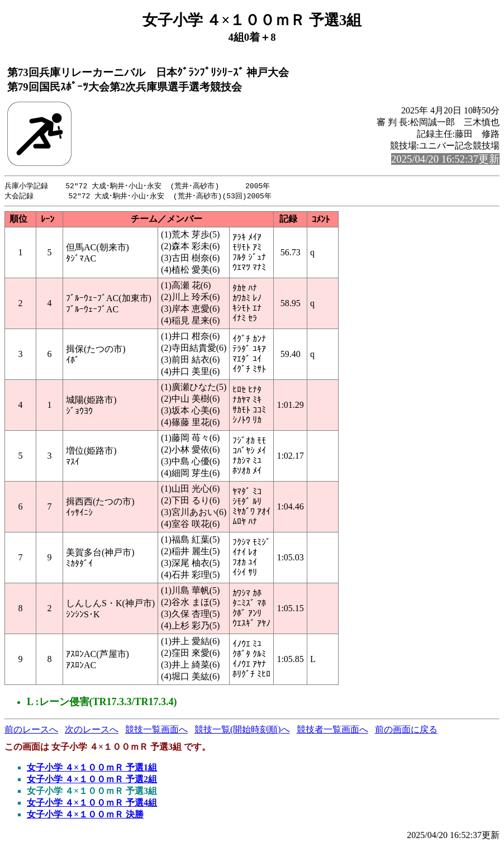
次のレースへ (92, 731)
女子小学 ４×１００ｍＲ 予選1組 (92, 769)
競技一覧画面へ (156, 731)
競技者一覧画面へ (332, 731)
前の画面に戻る (406, 731)
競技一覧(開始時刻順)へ (242, 731)
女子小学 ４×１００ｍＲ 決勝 (85, 815)
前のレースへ (31, 731)
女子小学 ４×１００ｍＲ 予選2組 (92, 780)
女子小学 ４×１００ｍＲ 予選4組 (92, 804)
